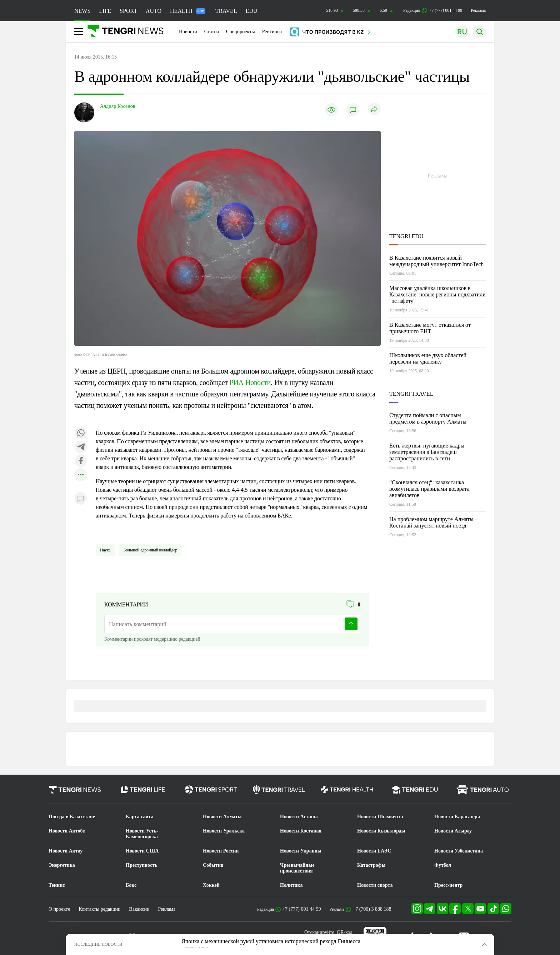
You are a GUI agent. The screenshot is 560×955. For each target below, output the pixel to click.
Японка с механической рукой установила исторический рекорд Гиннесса (271, 941)
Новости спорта (375, 885)
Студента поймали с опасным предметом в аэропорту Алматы (428, 418)
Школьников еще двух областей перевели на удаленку (428, 358)
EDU (252, 11)
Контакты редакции (99, 909)
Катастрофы (371, 865)
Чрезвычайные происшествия (297, 868)
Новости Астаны (299, 817)
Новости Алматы (222, 817)
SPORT (128, 11)
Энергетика (62, 865)
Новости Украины (301, 851)
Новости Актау (66, 851)
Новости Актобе (67, 831)
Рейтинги (272, 32)
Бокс (131, 885)
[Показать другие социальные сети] (81, 475)
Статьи (212, 32)
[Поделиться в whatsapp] (81, 433)
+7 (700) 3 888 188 (372, 909)
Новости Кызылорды (381, 831)
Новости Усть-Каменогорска (142, 834)
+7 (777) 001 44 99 (301, 909)
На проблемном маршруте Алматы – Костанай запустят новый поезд (434, 522)
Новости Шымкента (380, 817)
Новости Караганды (457, 817)
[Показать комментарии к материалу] (81, 499)
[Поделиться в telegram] (81, 447)
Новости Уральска (224, 831)
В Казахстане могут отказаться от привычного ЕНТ (430, 328)
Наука (105, 550)
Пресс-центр (448, 885)
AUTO (154, 11)
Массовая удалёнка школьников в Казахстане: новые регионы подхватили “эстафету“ (437, 294)
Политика (291, 885)
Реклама (478, 10)
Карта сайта (140, 817)
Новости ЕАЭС (374, 851)
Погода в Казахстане (72, 817)
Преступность (142, 865)
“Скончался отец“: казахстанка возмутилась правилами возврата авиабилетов (429, 489)
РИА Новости (250, 382)
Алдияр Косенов (117, 106)
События (213, 865)
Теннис (57, 885)
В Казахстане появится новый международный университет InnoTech (436, 261)
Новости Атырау (453, 831)
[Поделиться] (374, 109)
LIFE (105, 11)
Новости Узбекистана (459, 851)
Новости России (221, 851)
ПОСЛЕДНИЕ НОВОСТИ (98, 944)
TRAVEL (226, 11)
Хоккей (211, 885)
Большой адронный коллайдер (151, 550)
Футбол (443, 865)
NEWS (82, 11)
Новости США (142, 851)
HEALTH (188, 11)
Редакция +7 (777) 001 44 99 (433, 11)
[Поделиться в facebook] (81, 461)
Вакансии (139, 909)
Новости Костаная (301, 831)
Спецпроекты (241, 32)
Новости (188, 32)
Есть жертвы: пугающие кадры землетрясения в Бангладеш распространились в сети (427, 452)
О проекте (59, 909)
